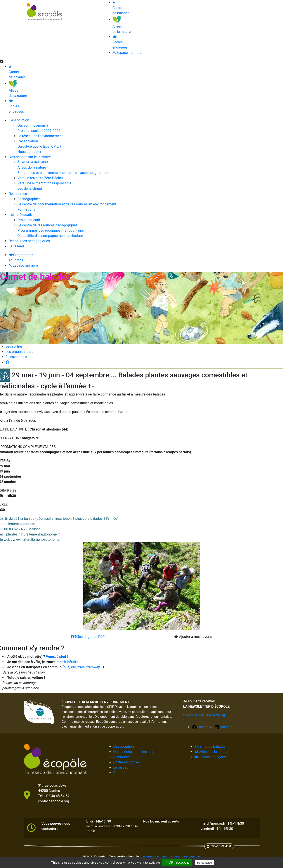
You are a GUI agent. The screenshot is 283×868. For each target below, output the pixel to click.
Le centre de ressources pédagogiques (48, 225)
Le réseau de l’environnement (40, 136)
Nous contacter (29, 152)
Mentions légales (155, 857)
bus (66, 667)
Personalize (205, 863)
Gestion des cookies (186, 857)
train (81, 667)
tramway (93, 667)
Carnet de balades (17, 72)
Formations (26, 209)
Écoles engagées (16, 106)
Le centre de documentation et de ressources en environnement (67, 204)
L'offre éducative (22, 215)
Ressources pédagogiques (29, 241)
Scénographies (29, 199)
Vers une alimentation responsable (44, 183)
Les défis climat (30, 188)
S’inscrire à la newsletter (204, 715)
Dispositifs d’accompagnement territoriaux (50, 236)
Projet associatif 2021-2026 (39, 131)
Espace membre (23, 265)
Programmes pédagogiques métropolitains (51, 230)
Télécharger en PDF (88, 637)
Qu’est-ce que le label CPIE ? (39, 146)
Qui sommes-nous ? (33, 125)
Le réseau (16, 246)
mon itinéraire (67, 662)
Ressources (18, 194)
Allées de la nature (18, 90)
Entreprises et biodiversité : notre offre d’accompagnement (63, 173)
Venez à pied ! (57, 657)
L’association (28, 141)
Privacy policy (226, 863)
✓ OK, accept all (177, 862)
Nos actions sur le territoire (30, 157)
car (73, 667)
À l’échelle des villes (33, 162)
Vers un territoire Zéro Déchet (40, 178)
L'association (19, 120)
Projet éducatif (29, 220)
